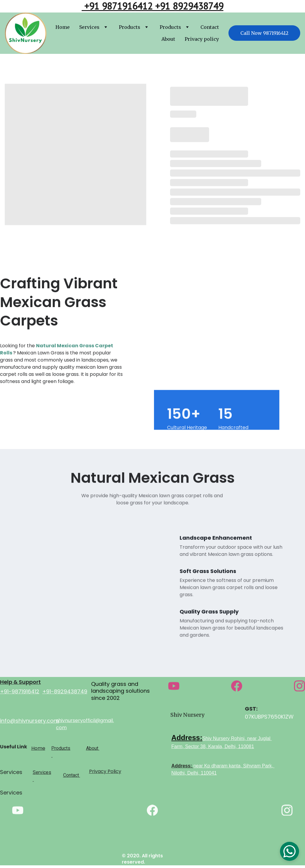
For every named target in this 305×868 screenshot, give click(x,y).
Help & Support (20, 685)
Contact (210, 27)
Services (89, 27)
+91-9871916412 (20, 694)
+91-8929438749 (65, 694)
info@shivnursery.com (29, 722)
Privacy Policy (105, 773)
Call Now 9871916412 (264, 33)
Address (186, 740)
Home (63, 27)
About (168, 39)
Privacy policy (202, 39)
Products (130, 27)
